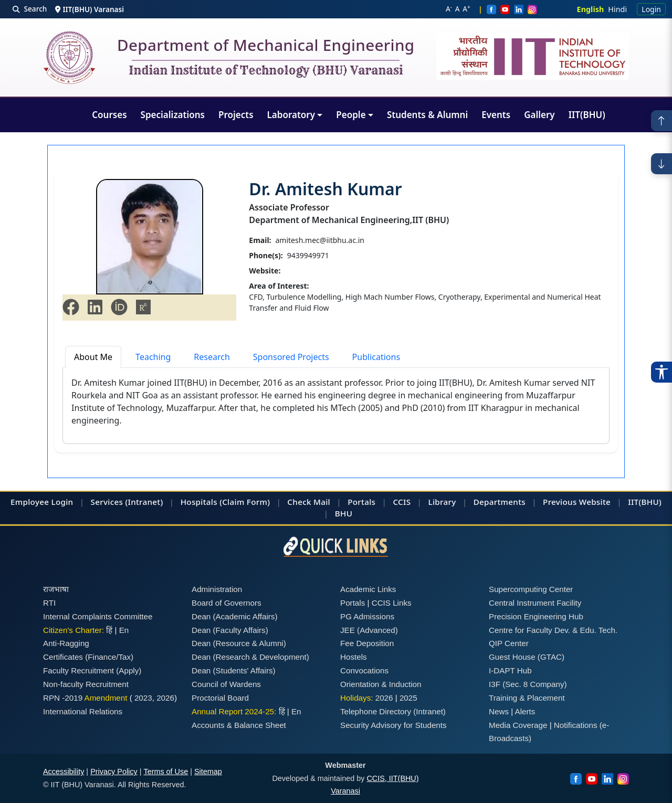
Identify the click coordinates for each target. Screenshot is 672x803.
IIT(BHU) (587, 115)
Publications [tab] (376, 357)
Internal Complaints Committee (98, 616)
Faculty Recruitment (78, 670)
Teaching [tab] (153, 357)
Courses (109, 115)
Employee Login (42, 502)
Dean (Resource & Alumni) (239, 643)
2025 (408, 698)
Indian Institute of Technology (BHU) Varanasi (266, 71)
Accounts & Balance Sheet (239, 725)
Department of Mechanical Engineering (266, 47)
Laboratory (291, 115)
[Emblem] (533, 56)
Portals (361, 502)
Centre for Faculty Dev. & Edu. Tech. (553, 630)
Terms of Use (166, 772)
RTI (49, 603)
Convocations (364, 670)
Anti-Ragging (66, 643)
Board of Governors (227, 603)
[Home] (69, 57)
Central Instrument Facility (535, 603)
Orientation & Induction (381, 684)
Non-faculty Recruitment (86, 684)
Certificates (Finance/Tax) (88, 657)
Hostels (354, 657)
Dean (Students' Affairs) (234, 670)
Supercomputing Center (531, 589)
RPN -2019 (63, 698)
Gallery (539, 115)
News (499, 711)
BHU (344, 513)
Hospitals (199, 502)
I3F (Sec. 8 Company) (528, 684)
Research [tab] (212, 357)
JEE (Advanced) (369, 630)
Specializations (173, 115)
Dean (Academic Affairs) (234, 616)
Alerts (525, 711)
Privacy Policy (114, 772)
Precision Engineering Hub (536, 616)
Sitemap (208, 772)
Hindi (617, 9)
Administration (217, 589)
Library (442, 502)
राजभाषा (56, 589)
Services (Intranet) (127, 502)
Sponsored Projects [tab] (291, 357)
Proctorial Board (220, 698)
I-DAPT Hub (510, 670)
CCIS (402, 502)
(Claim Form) (245, 502)
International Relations (83, 711)
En (124, 630)
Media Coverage (518, 725)
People (351, 115)
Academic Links (368, 589)
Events (496, 115)
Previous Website (577, 502)
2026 (165, 698)
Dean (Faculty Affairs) (230, 630)
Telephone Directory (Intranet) (393, 711)
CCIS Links (392, 603)
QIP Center (509, 643)
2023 (143, 698)
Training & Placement (527, 698)
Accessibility (64, 772)
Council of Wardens (226, 684)
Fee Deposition (367, 643)
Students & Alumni (427, 115)
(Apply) (129, 670)
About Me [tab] (93, 357)
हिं (109, 630)
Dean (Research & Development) (250, 657)
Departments (500, 502)
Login (651, 9)
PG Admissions (367, 616)
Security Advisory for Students (393, 725)
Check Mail (309, 502)
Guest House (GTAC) (527, 657)
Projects (236, 115)
